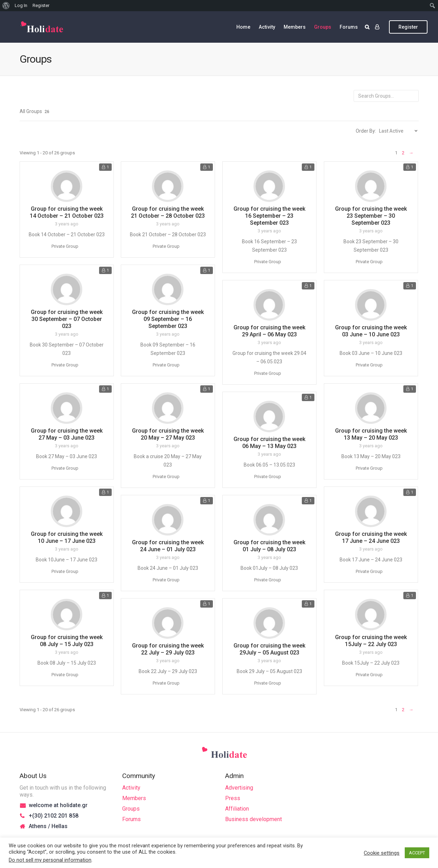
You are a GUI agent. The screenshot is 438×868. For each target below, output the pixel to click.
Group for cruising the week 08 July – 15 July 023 (67, 641)
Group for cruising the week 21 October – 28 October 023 (168, 212)
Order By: (366, 131)
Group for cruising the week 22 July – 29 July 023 (168, 649)
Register (408, 27)
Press (233, 798)
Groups (323, 27)
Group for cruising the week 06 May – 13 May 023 (269, 443)
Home (243, 27)
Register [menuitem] (41, 5)
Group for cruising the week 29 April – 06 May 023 (269, 331)
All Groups (34, 111)
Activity (267, 27)
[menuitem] (6, 6)
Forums (349, 27)
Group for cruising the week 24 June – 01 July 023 (168, 546)
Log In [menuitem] (21, 5)
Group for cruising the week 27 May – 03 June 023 (67, 434)
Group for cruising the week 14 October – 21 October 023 (67, 212)
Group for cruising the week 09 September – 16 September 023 (168, 319)
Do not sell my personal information (50, 860)
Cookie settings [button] (382, 853)
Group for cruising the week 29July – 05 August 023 (269, 649)
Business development (253, 819)
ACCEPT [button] (417, 853)
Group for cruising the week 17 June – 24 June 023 (371, 537)
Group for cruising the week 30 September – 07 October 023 (67, 319)
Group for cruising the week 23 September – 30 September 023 (371, 216)
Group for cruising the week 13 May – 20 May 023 (371, 434)
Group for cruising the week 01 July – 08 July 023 (269, 546)
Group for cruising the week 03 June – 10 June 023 (371, 331)
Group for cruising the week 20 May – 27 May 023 (168, 434)
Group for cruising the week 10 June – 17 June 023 (67, 537)
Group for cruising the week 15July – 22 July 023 (371, 641)
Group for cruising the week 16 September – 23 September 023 (269, 216)
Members (295, 27)
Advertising (239, 788)
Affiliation (237, 809)
